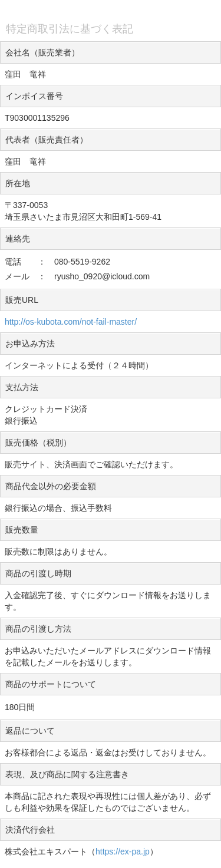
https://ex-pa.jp (123, 852)
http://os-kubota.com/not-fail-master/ (71, 322)
